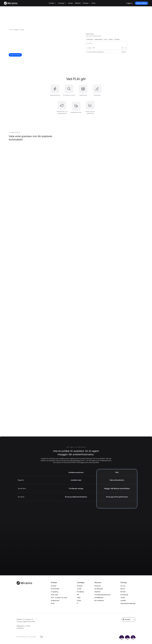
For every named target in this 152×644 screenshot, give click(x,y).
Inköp (79, 598)
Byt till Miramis (99, 601)
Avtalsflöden (55, 589)
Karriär (123, 589)
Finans (79, 601)
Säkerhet (97, 592)
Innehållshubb (99, 598)
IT (78, 603)
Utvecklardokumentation (103, 595)
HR (78, 595)
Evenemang (124, 595)
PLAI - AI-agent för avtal (59, 598)
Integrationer (55, 601)
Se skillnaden (99, 589)
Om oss (123, 586)
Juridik (79, 589)
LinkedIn (123, 601)
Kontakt (123, 592)
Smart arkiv (55, 595)
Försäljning (80, 592)
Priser (53, 603)
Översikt (54, 586)
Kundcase (98, 586)
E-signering (55, 592)
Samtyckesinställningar (128, 603)
